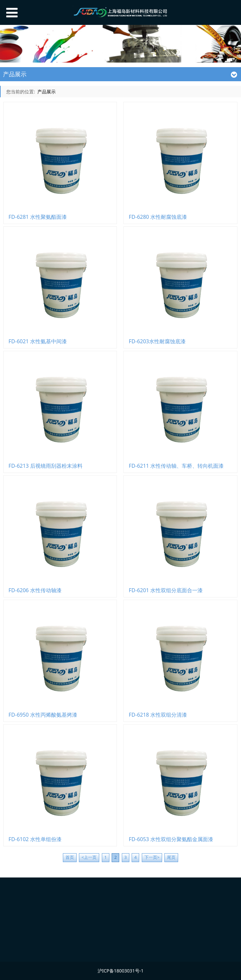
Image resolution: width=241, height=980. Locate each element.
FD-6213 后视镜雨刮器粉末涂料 (46, 466)
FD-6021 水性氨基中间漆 (38, 341)
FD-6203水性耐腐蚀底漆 (157, 341)
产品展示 (46, 92)
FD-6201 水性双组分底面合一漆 (166, 590)
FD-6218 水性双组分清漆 (158, 715)
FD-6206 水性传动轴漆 (35, 590)
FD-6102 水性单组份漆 (35, 839)
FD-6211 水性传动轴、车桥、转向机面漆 (176, 466)
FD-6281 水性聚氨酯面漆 (38, 217)
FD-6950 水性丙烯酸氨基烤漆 (43, 715)
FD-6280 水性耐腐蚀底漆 (158, 217)
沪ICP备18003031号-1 (121, 971)
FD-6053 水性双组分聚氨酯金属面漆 (171, 839)
